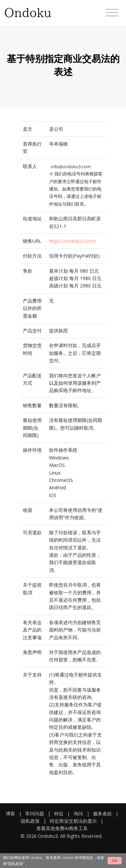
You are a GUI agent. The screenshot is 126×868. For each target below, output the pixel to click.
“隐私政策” (15, 863)
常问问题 (35, 813)
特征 (59, 813)
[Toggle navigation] (112, 13)
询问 (78, 813)
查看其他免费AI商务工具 (62, 828)
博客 (10, 813)
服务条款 (102, 813)
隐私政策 (30, 821)
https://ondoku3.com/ (73, 241)
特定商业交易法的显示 (73, 821)
